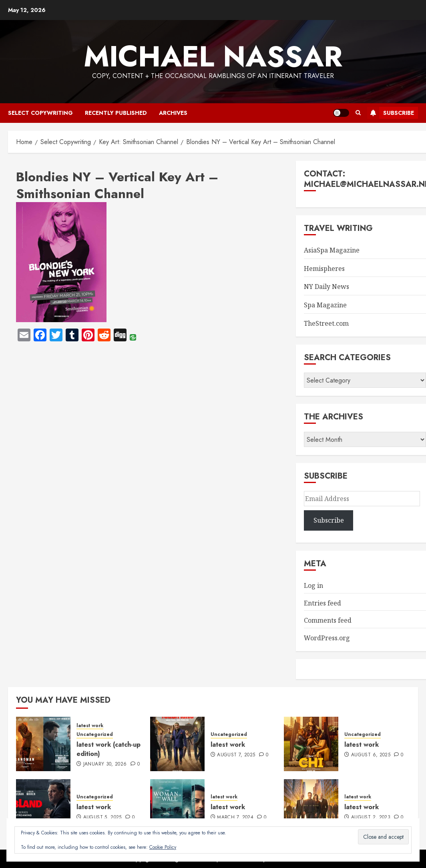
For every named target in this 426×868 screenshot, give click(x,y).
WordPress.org (327, 638)
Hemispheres (324, 269)
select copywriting (40, 113)
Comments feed (328, 620)
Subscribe (391, 113)
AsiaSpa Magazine (332, 250)
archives (173, 113)
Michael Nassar (213, 56)
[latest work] (177, 744)
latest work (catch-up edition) (109, 749)
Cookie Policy (163, 847)
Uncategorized (95, 735)
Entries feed (323, 603)
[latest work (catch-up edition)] (43, 744)
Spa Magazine (325, 305)
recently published (116, 113)
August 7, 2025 (236, 755)
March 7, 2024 (235, 818)
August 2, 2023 (371, 818)
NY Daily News (327, 287)
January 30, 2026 (105, 764)
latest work (90, 726)
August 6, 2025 (371, 755)
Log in (313, 585)
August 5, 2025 (102, 818)
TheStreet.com (326, 323)
